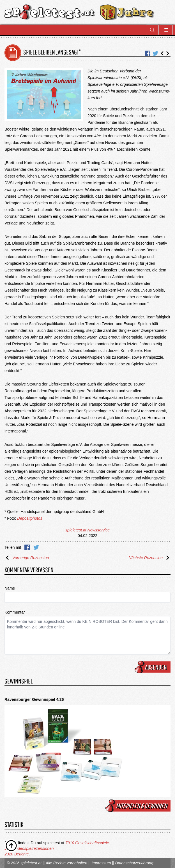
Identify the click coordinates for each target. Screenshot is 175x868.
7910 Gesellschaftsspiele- (88, 843)
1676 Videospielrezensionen (29, 848)
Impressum (101, 863)
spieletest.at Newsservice (87, 530)
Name (10, 588)
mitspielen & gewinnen (139, 806)
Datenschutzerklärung (134, 863)
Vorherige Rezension (27, 558)
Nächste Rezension (150, 558)
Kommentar (15, 612)
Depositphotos (30, 518)
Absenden (153, 667)
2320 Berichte (17, 854)
